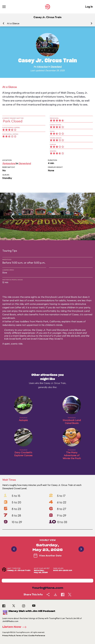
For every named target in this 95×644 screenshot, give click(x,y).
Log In (89, 7)
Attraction (42, 67)
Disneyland (56, 67)
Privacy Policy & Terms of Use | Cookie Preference (24, 636)
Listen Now (15, 627)
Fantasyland (9, 163)
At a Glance (13, 23)
